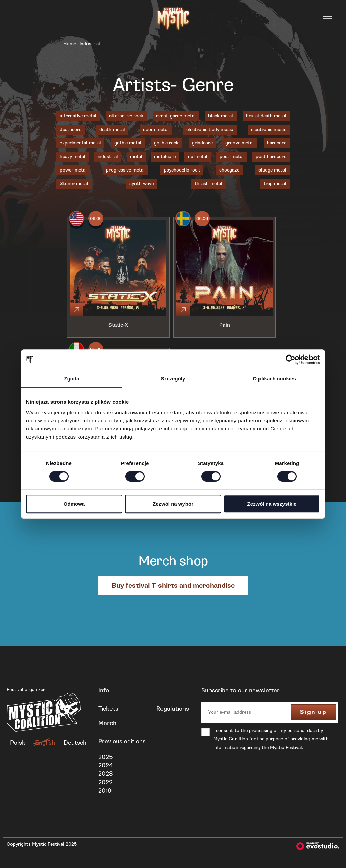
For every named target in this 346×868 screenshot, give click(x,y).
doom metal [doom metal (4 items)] (156, 129)
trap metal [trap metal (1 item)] (275, 183)
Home (70, 44)
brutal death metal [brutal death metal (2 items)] (266, 116)
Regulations (173, 709)
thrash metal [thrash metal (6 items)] (208, 183)
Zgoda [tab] (72, 379)
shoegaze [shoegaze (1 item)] (229, 170)
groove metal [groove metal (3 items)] (240, 143)
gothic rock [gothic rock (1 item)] (166, 143)
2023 (106, 774)
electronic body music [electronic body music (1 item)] (210, 129)
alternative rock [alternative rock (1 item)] (126, 116)
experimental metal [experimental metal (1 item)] (80, 143)
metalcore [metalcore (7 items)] (165, 156)
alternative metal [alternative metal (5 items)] (78, 116)
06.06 (96, 219)
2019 (105, 791)
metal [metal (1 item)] (136, 156)
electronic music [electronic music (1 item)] (269, 129)
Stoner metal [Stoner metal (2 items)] (74, 183)
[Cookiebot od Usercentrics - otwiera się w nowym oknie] (290, 360)
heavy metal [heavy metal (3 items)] (73, 156)
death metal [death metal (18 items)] (112, 129)
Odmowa (74, 504)
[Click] (77, 310)
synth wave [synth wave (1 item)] (142, 183)
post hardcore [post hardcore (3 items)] (271, 156)
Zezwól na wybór (173, 504)
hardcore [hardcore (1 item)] (277, 143)
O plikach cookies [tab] (274, 379)
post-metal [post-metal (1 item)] (232, 156)
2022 (105, 782)
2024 (106, 765)
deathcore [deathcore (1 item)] (71, 129)
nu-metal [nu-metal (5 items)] (198, 156)
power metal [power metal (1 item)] (73, 170)
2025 (105, 757)
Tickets (108, 709)
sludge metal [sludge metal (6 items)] (272, 170)
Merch (107, 723)
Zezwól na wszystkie (272, 504)
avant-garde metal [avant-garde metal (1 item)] (176, 116)
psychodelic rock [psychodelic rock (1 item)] (182, 170)
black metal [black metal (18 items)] (221, 116)
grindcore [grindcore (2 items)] (202, 143)
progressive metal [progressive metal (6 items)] (125, 170)
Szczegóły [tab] (173, 379)
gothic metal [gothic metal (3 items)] (128, 143)
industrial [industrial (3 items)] (108, 156)
